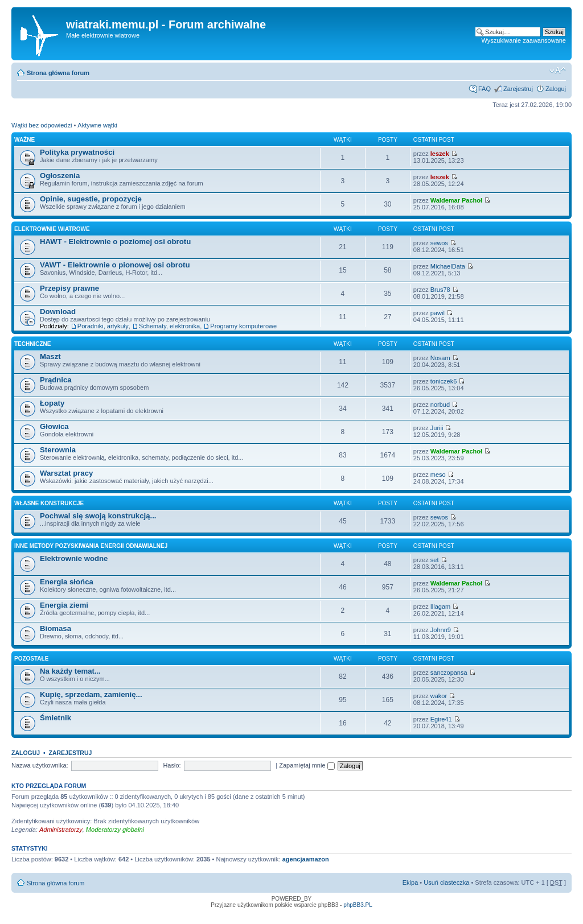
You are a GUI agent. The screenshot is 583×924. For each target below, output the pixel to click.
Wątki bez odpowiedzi (42, 125)
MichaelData (448, 266)
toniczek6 (444, 381)
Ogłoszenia (60, 176)
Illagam (440, 607)
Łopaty (52, 403)
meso (438, 475)
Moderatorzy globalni (115, 830)
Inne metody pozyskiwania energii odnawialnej (91, 546)
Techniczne (32, 344)
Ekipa (410, 882)
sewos (439, 243)
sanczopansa (449, 673)
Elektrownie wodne (74, 558)
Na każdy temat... (70, 671)
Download (58, 312)
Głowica (54, 426)
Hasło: (172, 765)
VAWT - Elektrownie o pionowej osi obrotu (115, 265)
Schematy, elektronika (169, 326)
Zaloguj (556, 89)
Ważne (24, 140)
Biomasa (56, 628)
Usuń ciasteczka (446, 882)
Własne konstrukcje (49, 503)
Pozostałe (31, 659)
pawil (438, 313)
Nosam (440, 358)
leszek (440, 154)
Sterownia (58, 450)
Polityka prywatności (77, 152)
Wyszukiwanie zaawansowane (524, 40)
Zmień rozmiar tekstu (558, 71)
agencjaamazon (306, 859)
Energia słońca (67, 582)
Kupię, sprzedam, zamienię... (91, 694)
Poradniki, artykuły (103, 326)
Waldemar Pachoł (456, 200)
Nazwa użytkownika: (40, 765)
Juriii (437, 428)
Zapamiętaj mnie (307, 765)
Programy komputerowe (243, 326)
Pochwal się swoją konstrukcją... (98, 516)
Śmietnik (56, 718)
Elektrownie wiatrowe (52, 229)
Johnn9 (441, 630)
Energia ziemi (64, 605)
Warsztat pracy (66, 473)
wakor (439, 696)
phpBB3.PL (358, 905)
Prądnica (56, 380)
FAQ (485, 89)
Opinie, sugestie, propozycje (91, 199)
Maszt (50, 356)
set (435, 560)
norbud (440, 405)
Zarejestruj (518, 89)
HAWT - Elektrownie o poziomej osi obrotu (115, 242)
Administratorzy (61, 830)
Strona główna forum (58, 73)
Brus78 (440, 290)
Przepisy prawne (69, 288)
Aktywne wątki (97, 125)
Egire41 (441, 719)
